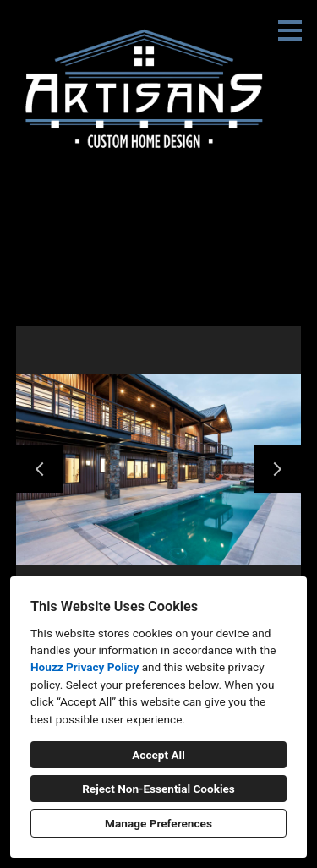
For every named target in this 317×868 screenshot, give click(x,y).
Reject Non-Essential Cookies (158, 789)
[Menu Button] (290, 30)
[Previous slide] (40, 469)
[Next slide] (277, 469)
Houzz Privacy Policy (85, 667)
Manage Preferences (158, 823)
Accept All (158, 755)
